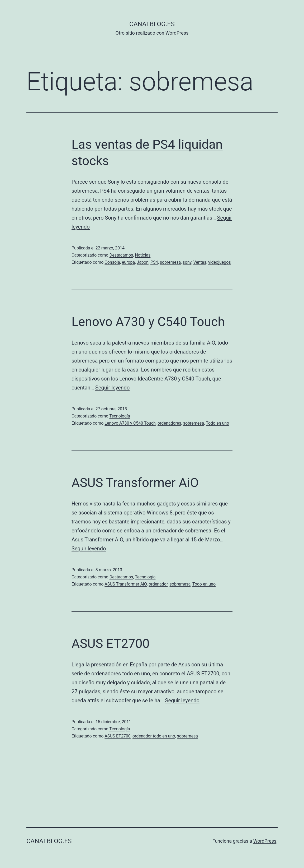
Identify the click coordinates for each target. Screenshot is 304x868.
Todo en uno (217, 423)
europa (128, 262)
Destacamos (121, 255)
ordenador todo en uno (154, 736)
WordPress (265, 841)
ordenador (158, 584)
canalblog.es (152, 24)
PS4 (154, 262)
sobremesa (170, 262)
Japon (142, 262)
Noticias (143, 255)
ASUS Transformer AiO (135, 483)
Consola (112, 262)
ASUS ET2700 (111, 644)
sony (187, 262)
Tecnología (120, 416)
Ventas (200, 262)
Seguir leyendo (112, 388)
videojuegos (220, 262)
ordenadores (169, 423)
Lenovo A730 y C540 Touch (148, 322)
